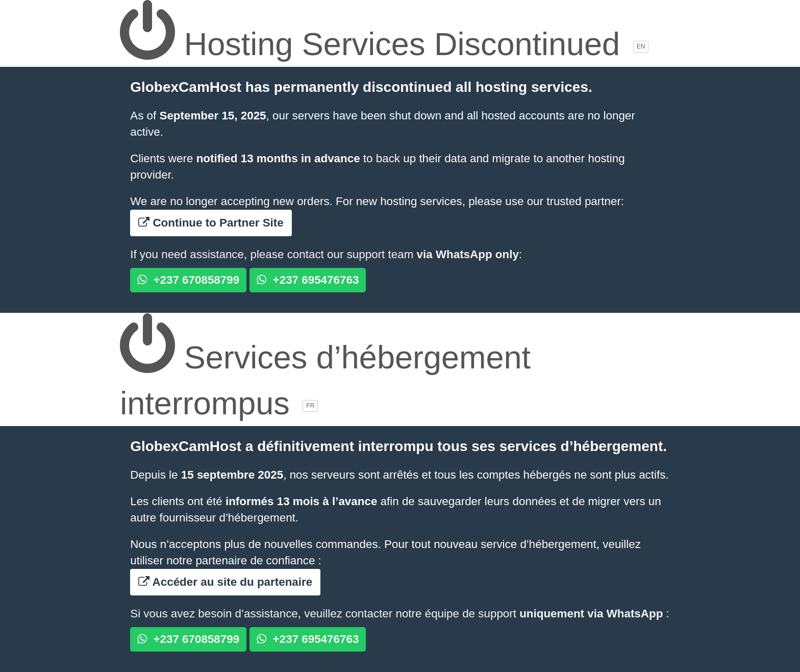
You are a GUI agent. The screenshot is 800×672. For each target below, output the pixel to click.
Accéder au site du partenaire (225, 582)
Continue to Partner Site (211, 223)
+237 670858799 (188, 280)
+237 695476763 (308, 280)
